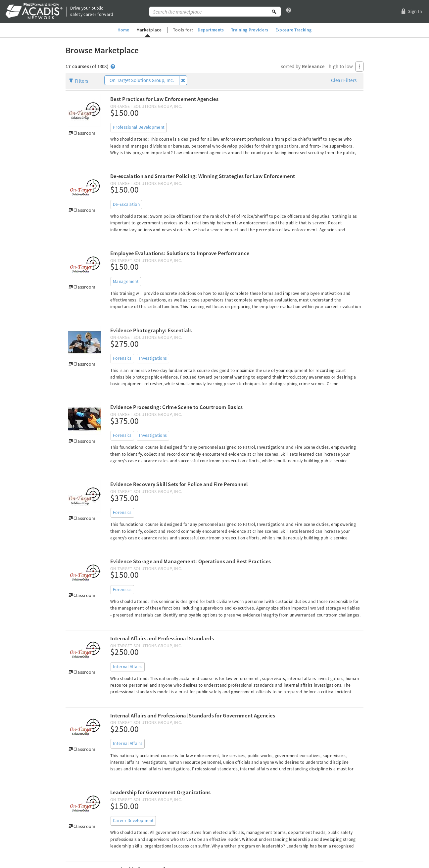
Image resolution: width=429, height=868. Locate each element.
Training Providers (250, 30)
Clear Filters (344, 80)
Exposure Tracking (295, 30)
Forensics (122, 358)
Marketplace (147, 30)
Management (126, 281)
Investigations (153, 358)
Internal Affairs (128, 667)
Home (121, 30)
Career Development (133, 821)
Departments (210, 30)
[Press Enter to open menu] (359, 67)
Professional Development (139, 127)
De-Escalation (126, 204)
